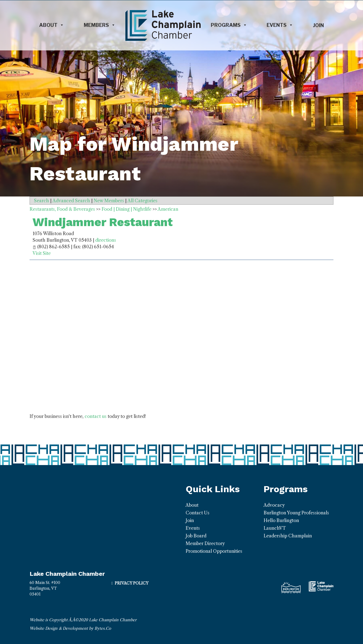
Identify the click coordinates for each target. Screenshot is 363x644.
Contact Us (198, 513)
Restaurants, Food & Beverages (62, 209)
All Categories (142, 201)
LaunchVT (275, 528)
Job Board (196, 536)
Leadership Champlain (288, 536)
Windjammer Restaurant (103, 222)
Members (100, 25)
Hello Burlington (281, 520)
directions (106, 240)
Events (280, 25)
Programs (229, 25)
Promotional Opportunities (214, 551)
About (52, 25)
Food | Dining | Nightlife (126, 209)
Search (41, 201)
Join (318, 25)
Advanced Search (71, 201)
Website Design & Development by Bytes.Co (70, 628)
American (168, 209)
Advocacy (274, 505)
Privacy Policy (132, 583)
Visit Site (42, 253)
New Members (109, 201)
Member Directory (205, 543)
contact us (96, 416)
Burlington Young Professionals (296, 513)
